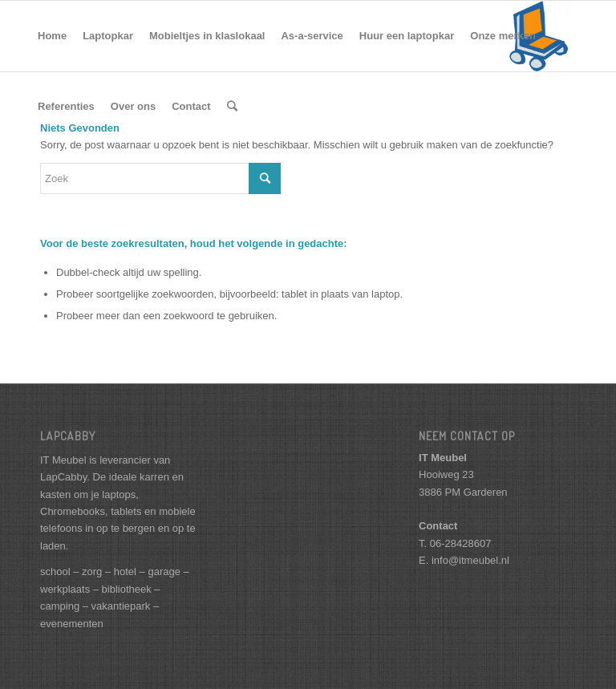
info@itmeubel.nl (470, 560)
